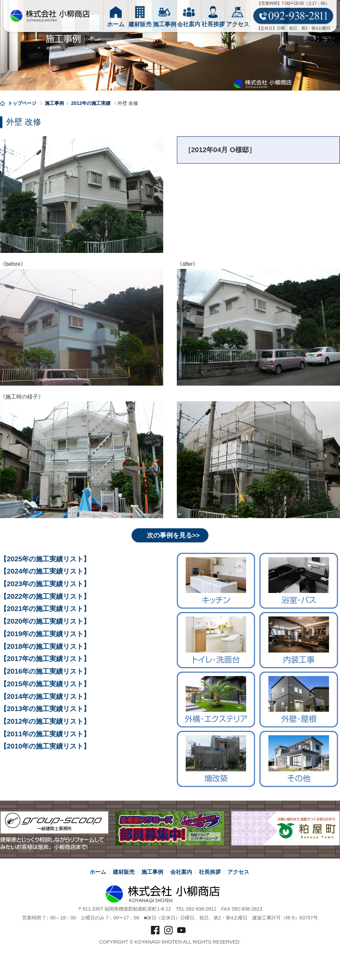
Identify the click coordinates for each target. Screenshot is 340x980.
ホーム (98, 872)
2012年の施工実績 (91, 103)
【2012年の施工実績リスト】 (45, 721)
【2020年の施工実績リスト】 (45, 621)
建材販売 (124, 872)
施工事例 (54, 103)
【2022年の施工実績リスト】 (45, 596)
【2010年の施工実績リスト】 (45, 746)
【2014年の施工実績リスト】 (45, 696)
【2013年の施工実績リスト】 (45, 709)
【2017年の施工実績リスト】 (45, 659)
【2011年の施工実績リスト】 (45, 734)
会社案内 (181, 872)
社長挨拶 (210, 872)
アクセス (238, 872)
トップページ (19, 103)
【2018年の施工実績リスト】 (45, 646)
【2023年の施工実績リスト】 (45, 584)
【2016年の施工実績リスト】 (45, 671)
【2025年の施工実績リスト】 (45, 559)
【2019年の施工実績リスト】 (45, 634)
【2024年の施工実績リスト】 (45, 572)
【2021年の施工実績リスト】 (45, 609)
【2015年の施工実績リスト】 (45, 684)
